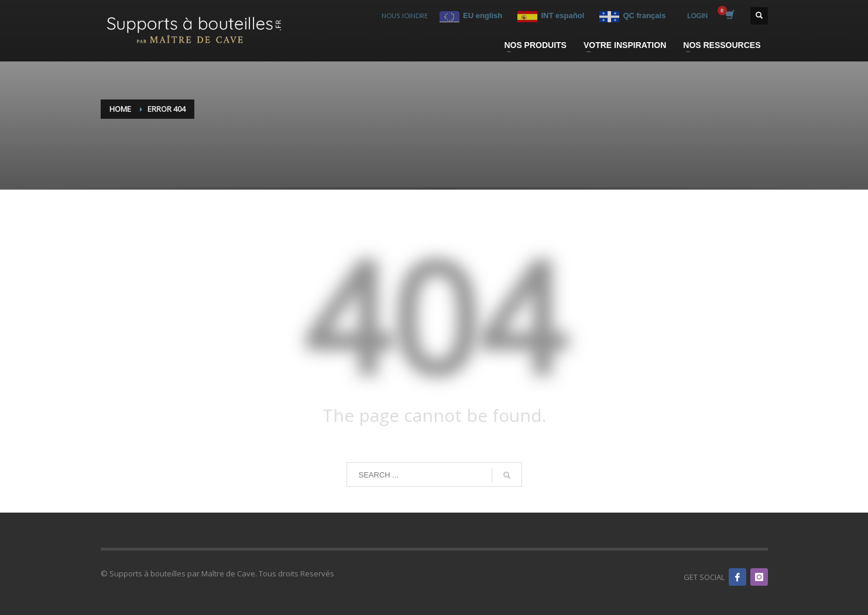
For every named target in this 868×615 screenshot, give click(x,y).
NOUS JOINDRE (405, 16)
